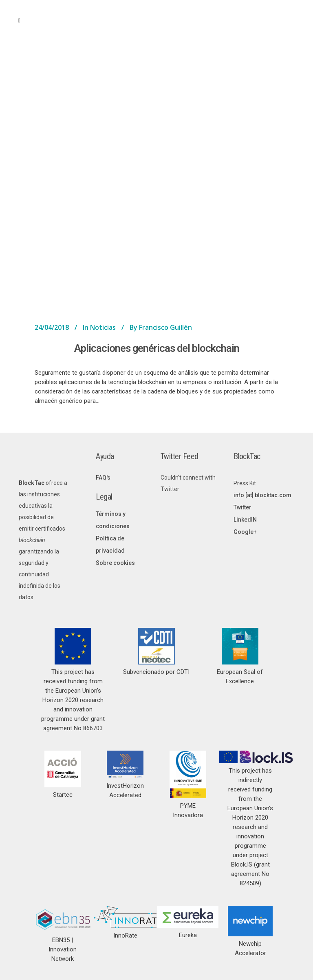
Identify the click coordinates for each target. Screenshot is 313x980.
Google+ (245, 532)
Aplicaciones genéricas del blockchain (157, 348)
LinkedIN (245, 520)
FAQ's (103, 478)
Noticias (103, 327)
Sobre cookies (115, 563)
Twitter (242, 507)
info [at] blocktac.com (262, 495)
